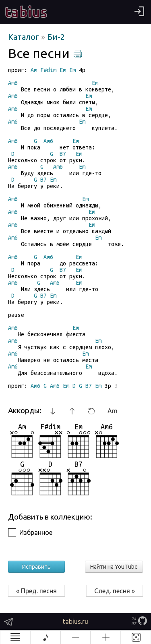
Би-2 (56, 37)
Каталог (25, 37)
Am (113, 411)
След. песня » (115, 591)
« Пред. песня (36, 591)
